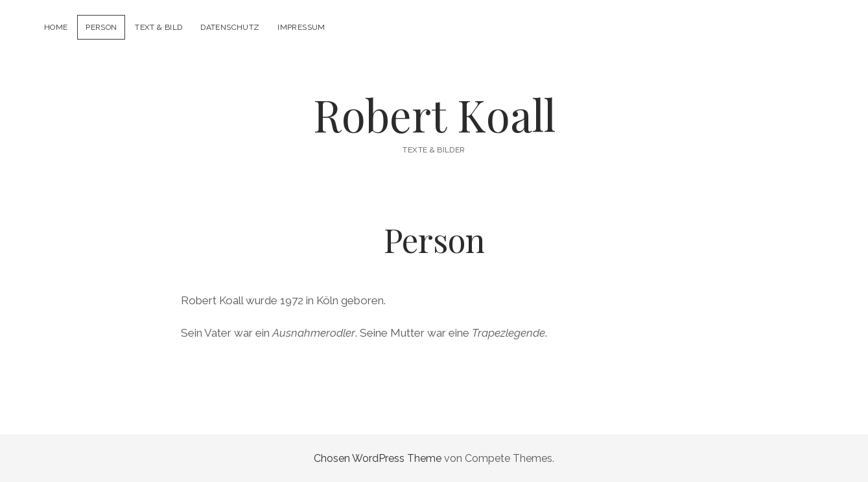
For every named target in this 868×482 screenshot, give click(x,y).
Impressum (301, 27)
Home (56, 27)
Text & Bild (158, 27)
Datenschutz (230, 27)
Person (101, 27)
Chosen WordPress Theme (378, 458)
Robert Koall (434, 114)
